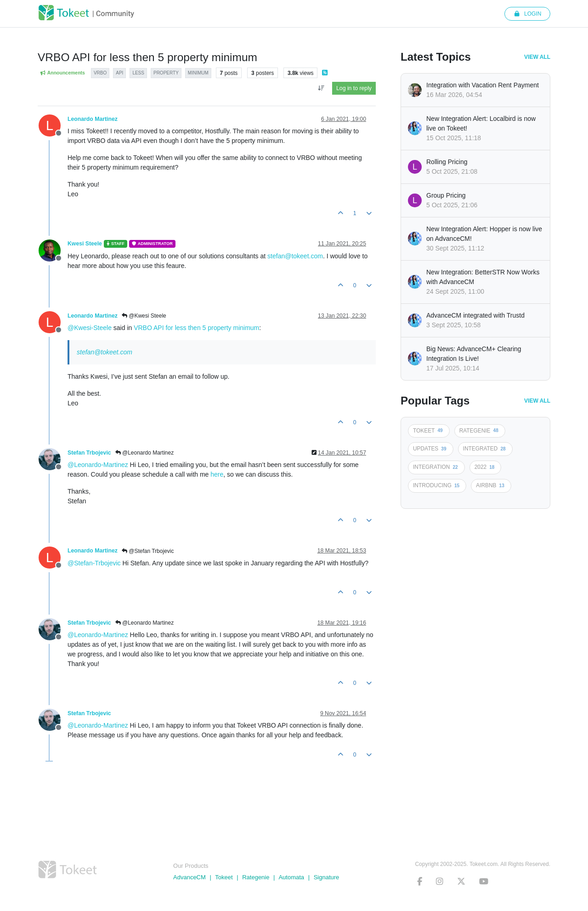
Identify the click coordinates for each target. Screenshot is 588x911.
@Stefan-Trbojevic (94, 563)
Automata (291, 877)
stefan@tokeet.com (295, 256)
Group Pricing (446, 195)
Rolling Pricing (447, 162)
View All (537, 57)
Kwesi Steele (85, 244)
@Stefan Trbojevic (148, 551)
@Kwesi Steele (144, 316)
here (217, 474)
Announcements (62, 73)
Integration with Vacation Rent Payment (483, 85)
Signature (327, 877)
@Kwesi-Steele (90, 328)
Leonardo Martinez (93, 119)
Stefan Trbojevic (89, 453)
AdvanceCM (189, 877)
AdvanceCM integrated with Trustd (475, 315)
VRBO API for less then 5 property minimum (196, 328)
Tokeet (224, 877)
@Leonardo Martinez (145, 453)
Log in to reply (354, 88)
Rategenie (256, 877)
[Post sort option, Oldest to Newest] (321, 88)
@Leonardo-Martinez (98, 465)
